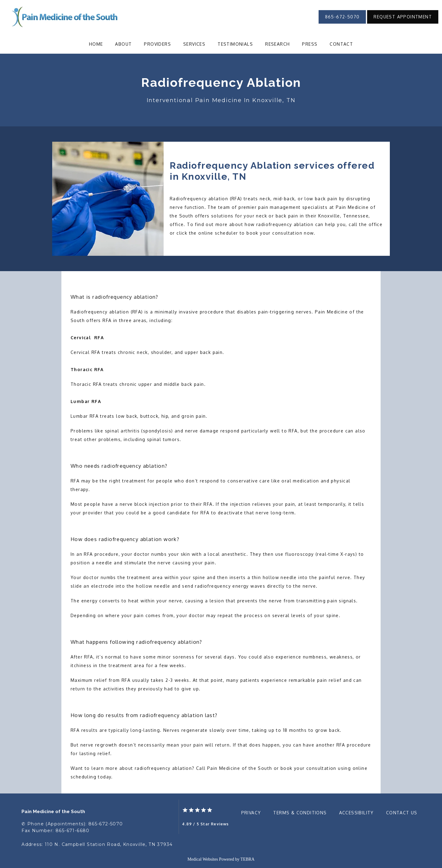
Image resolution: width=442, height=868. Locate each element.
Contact (341, 44)
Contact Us (402, 813)
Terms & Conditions (300, 813)
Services (194, 44)
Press (310, 44)
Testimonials (235, 44)
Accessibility (357, 813)
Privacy (251, 813)
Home (96, 44)
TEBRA (247, 859)
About (123, 44)
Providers (157, 44)
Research (277, 44)
